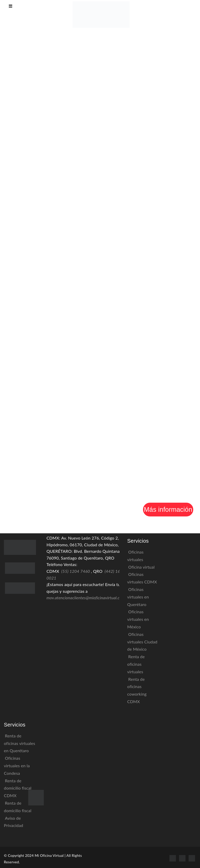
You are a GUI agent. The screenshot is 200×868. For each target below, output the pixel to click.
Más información (168, 509)
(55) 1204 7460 (76, 571)
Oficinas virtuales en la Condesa (17, 766)
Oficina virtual (141, 567)
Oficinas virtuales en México (138, 619)
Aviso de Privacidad (14, 822)
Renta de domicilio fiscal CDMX (18, 788)
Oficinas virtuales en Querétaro (138, 597)
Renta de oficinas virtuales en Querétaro (20, 743)
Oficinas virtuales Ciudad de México (142, 642)
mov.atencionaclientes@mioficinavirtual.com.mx (89, 598)
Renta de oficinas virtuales (136, 664)
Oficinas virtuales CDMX (142, 578)
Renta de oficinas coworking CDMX (137, 690)
